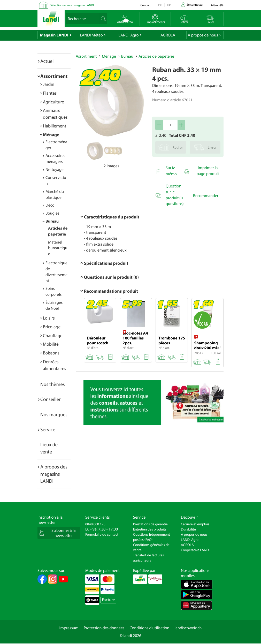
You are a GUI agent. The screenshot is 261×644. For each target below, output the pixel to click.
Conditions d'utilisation (149, 628)
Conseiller (51, 399)
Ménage (51, 135)
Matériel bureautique (58, 248)
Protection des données (104, 628)
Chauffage (53, 335)
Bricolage (52, 327)
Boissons (51, 353)
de (160, 5)
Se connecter (195, 5)
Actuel (47, 61)
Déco (50, 205)
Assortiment (54, 76)
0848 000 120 (95, 524)
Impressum (69, 628)
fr (169, 5)
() (217, 5)
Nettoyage (55, 170)
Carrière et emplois (195, 524)
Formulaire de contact (102, 534)
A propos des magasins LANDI (54, 474)
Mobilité (51, 344)
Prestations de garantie (150, 524)
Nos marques (54, 414)
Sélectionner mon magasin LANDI (72, 5)
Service (48, 429)
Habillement (55, 126)
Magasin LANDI (54, 35)
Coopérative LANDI (195, 550)
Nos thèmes (53, 384)
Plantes (50, 93)
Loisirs (49, 318)
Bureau (52, 221)
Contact (145, 5)
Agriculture (53, 102)
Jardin (49, 84)
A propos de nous (203, 35)
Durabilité (188, 529)
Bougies (52, 213)
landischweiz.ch (188, 628)
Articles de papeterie (156, 56)
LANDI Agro (128, 35)
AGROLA (168, 35)
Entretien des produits (150, 529)
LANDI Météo (91, 35)
